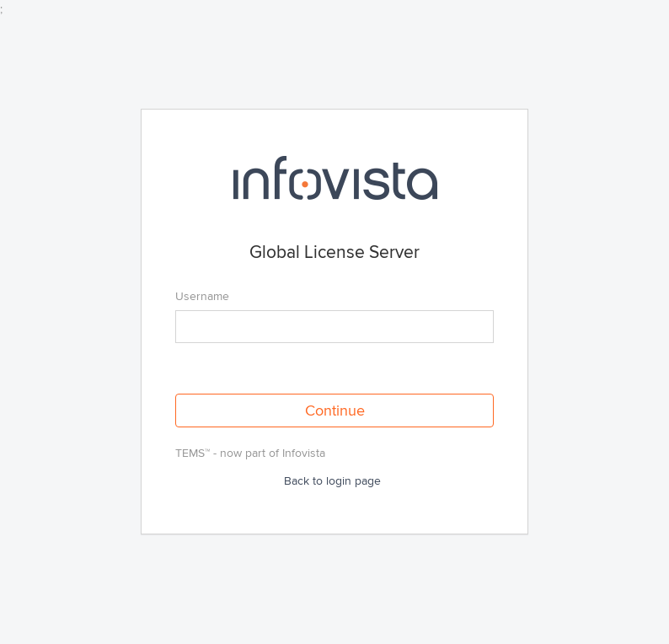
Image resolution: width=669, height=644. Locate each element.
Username (202, 296)
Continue (335, 411)
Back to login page (332, 481)
